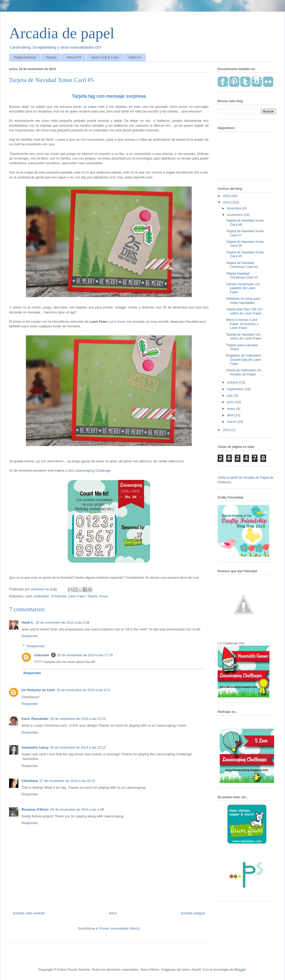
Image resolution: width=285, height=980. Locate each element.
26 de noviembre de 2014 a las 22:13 (78, 747)
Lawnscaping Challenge (92, 470)
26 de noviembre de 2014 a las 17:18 (85, 655)
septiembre (236, 389)
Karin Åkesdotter (35, 719)
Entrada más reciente (29, 913)
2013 (227, 430)
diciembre (235, 208)
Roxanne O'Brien (35, 809)
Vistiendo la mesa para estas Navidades (243, 301)
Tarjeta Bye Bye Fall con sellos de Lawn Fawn (244, 311)
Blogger (240, 970)
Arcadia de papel (62, 33)
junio (231, 402)
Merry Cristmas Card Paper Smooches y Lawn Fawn (242, 324)
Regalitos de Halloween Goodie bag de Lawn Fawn (244, 359)
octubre (233, 382)
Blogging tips (10, 2)
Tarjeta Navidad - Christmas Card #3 (242, 276)
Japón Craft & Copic (105, 57)
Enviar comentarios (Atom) (119, 928)
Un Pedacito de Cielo (38, 690)
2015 (227, 196)
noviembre (235, 215)
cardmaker (41, 596)
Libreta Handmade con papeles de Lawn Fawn (243, 288)
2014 (227, 202)
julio (230, 395)
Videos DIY (74, 57)
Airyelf (196, 970)
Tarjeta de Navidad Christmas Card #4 (242, 265)
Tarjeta (92, 596)
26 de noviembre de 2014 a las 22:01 (78, 719)
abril (231, 415)
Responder (30, 636)
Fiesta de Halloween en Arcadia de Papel (244, 372)
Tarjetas (51, 57)
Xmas (103, 596)
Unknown (42, 655)
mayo (231, 409)
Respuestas (36, 646)
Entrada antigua (193, 913)
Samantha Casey (35, 747)
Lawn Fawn (77, 596)
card (28, 596)
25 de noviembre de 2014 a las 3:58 (62, 623)
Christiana (30, 781)
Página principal (25, 57)
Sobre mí (135, 57)
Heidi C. (28, 623)
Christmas (59, 596)
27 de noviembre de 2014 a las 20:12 (67, 781)
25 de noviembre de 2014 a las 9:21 (83, 690)
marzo (232, 422)
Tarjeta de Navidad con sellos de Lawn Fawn (244, 337)
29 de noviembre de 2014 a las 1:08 (77, 809)
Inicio (113, 913)
